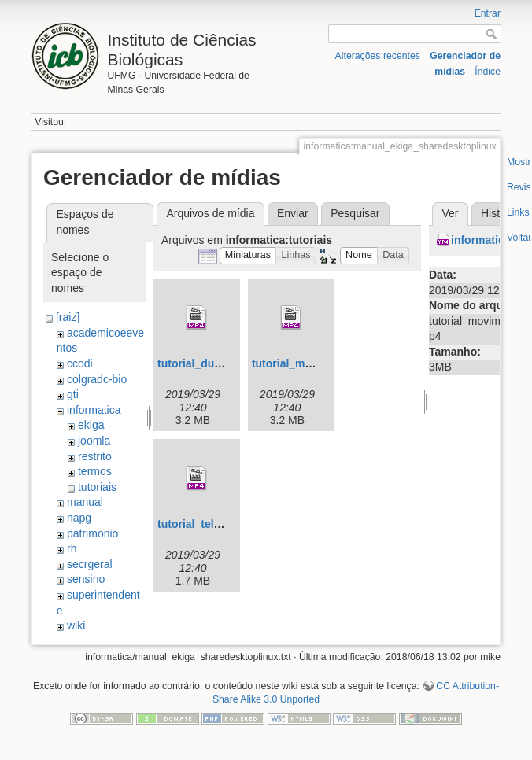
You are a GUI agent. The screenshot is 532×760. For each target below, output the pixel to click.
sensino (86, 579)
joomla (94, 441)
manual (85, 502)
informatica (94, 410)
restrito (95, 456)
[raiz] (68, 317)
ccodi (80, 363)
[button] (248, 256)
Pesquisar (355, 213)
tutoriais (97, 487)
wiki (76, 625)
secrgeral (90, 564)
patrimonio (92, 533)
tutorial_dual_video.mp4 (221, 363)
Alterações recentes (378, 56)
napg (79, 518)
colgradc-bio (97, 379)
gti (73, 394)
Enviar (293, 213)
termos (95, 471)
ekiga (91, 425)
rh (72, 548)
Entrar (488, 13)
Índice (488, 72)
